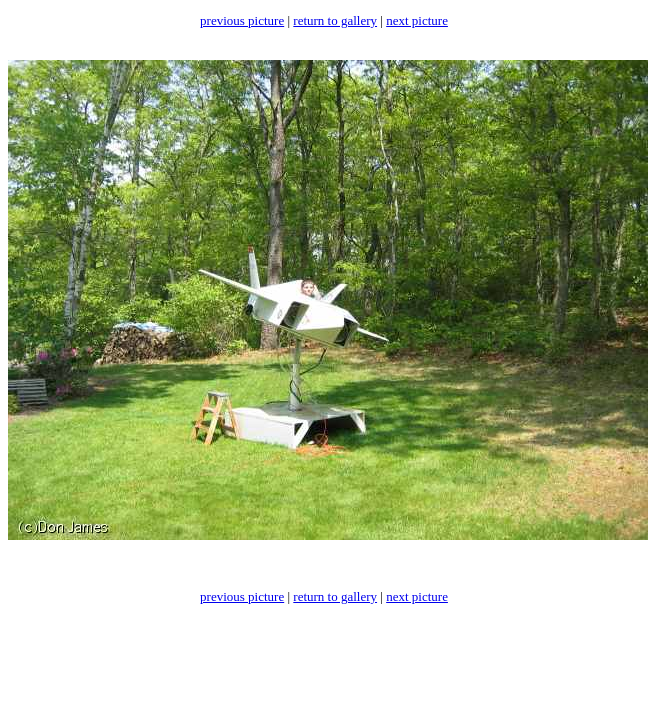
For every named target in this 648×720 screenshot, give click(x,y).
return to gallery (335, 20)
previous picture (242, 20)
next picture (417, 20)
